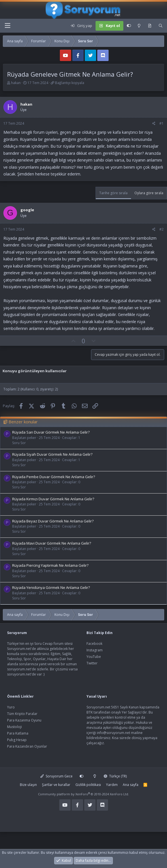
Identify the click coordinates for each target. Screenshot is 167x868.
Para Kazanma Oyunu (24, 720)
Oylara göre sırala (149, 193)
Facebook (94, 644)
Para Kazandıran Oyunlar (27, 746)
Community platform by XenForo (83, 794)
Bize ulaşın (28, 785)
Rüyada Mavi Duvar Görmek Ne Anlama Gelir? (52, 543)
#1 (161, 123)
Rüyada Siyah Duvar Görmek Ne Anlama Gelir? (52, 454)
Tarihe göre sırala (113, 193)
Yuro (11, 707)
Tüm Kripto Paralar (22, 714)
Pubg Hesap (17, 740)
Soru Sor (19, 443)
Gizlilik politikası (88, 785)
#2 (161, 229)
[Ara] (161, 26)
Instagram (95, 650)
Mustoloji (14, 727)
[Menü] (7, 26)
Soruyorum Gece (56, 776)
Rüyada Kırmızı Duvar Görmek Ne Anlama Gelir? (53, 499)
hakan (16, 83)
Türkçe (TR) (115, 776)
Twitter (92, 663)
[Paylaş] (154, 124)
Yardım (112, 785)
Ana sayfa (131, 785)
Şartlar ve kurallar (56, 785)
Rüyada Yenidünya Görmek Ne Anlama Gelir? (51, 587)
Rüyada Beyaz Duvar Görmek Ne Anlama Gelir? (53, 521)
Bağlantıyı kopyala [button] (70, 83)
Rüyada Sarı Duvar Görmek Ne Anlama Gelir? (51, 432)
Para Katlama (18, 733)
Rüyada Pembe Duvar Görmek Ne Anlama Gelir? (54, 477)
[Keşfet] (150, 26)
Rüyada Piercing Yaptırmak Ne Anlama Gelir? (50, 565)
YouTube (94, 657)
